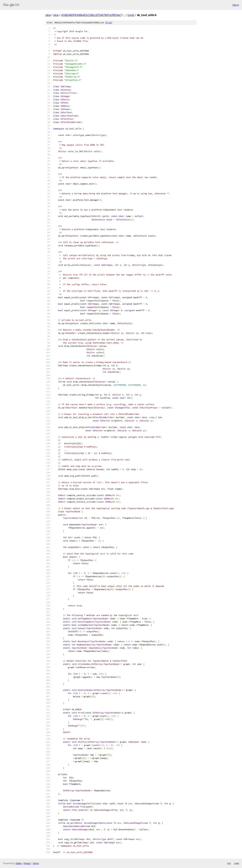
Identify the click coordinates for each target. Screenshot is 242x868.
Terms (36, 863)
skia (48, 15)
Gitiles (19, 863)
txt (229, 863)
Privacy (27, 863)
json (236, 863)
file (109, 23)
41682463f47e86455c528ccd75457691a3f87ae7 (91, 15)
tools (131, 15)
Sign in (236, 5)
